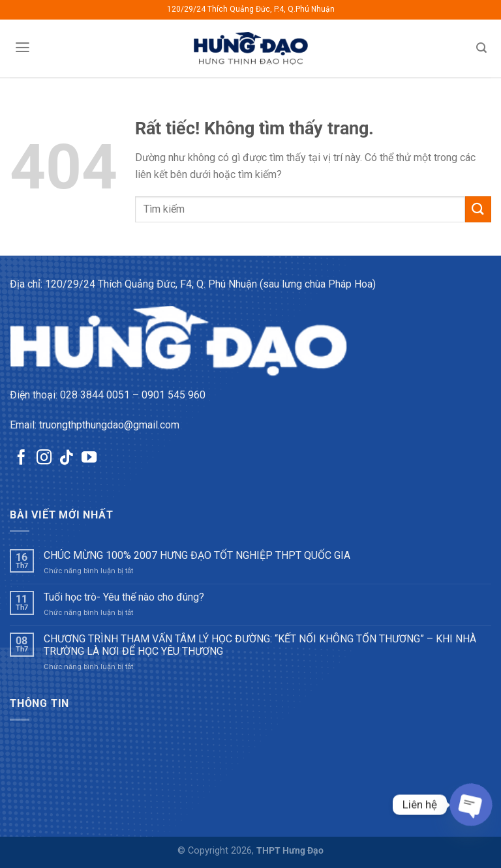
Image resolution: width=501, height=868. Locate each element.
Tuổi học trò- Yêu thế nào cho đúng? (124, 597)
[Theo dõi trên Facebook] (21, 458)
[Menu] (22, 48)
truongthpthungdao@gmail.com (109, 425)
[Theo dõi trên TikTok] (66, 458)
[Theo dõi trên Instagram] (44, 458)
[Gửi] (478, 209)
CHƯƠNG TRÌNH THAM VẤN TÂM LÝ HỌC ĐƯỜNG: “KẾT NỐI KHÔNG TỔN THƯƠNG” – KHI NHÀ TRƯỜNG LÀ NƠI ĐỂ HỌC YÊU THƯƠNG (260, 645)
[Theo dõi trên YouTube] (89, 458)
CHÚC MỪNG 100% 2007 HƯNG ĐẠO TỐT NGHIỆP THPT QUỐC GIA (197, 555)
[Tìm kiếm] (482, 48)
